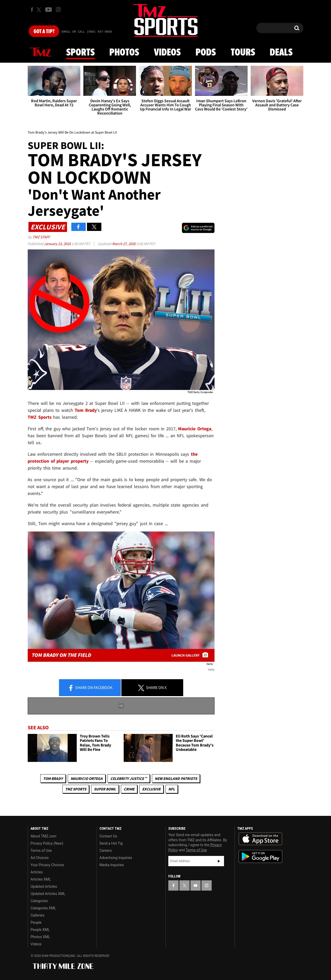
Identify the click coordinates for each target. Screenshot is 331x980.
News (41, 52)
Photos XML (40, 937)
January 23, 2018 (58, 244)
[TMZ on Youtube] (48, 10)
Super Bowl (105, 789)
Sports (80, 53)
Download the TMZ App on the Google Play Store (260, 857)
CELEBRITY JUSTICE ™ (129, 778)
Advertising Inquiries (116, 858)
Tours (243, 53)
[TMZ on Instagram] (58, 10)
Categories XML (43, 908)
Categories (39, 901)
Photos (124, 53)
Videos (167, 53)
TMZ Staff (41, 237)
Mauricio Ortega (87, 778)
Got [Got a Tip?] (44, 32)
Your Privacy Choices (47, 865)
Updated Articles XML (48, 894)
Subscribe (219, 861)
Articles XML (41, 879)
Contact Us (108, 836)
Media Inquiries (112, 865)
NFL (172, 789)
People (36, 922)
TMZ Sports (40, 417)
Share (90, 688)
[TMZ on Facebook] (32, 10)
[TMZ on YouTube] (196, 885)
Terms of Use (41, 851)
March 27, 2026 (124, 244)
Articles (37, 872)
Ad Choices (40, 858)
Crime (129, 789)
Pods (206, 53)
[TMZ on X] (40, 10)
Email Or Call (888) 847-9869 (87, 32)
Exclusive (151, 789)
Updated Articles (44, 886)
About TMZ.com (43, 836)
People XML (40, 930)
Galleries (37, 915)
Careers (106, 851)
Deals (281, 53)
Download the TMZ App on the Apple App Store (260, 839)
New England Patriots (176, 778)
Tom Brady (53, 778)
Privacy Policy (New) (47, 843)
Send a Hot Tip (111, 843)
